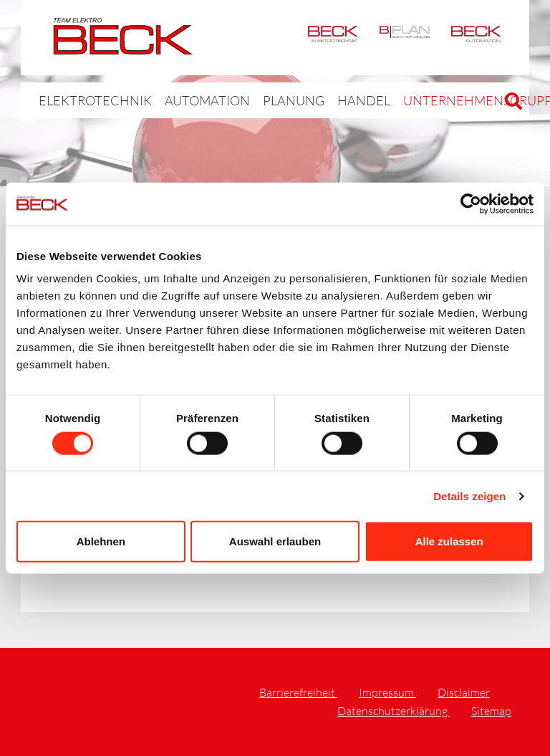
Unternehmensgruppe (413, 100)
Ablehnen (101, 541)
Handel (314, 100)
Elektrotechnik (333, 38)
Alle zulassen (449, 541)
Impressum (387, 692)
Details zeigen (469, 496)
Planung (255, 100)
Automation (476, 38)
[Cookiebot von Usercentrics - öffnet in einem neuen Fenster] (471, 204)
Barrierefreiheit (298, 692)
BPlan (405, 38)
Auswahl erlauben (275, 541)
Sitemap (491, 711)
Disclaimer (464, 692)
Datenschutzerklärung (394, 711)
